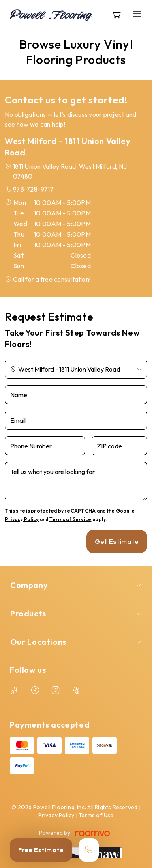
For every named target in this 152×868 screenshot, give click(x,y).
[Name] (76, 395)
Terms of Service (71, 519)
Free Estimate (41, 850)
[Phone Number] (45, 446)
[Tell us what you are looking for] (76, 481)
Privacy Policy (22, 519)
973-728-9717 (33, 189)
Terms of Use (96, 815)
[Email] (76, 420)
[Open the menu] (137, 14)
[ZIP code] (119, 446)
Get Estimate (117, 541)
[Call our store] (89, 850)
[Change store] (76, 369)
